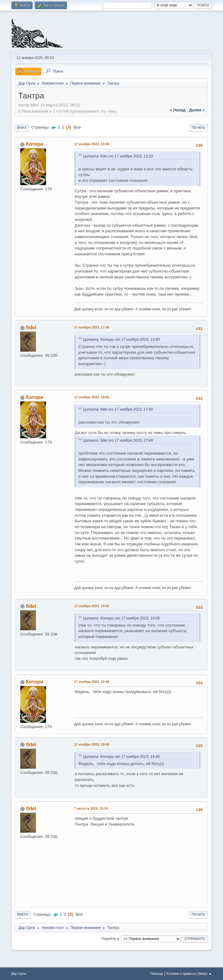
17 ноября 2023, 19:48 (92, 744)
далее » (197, 110)
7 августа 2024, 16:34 (91, 808)
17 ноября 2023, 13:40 (92, 144)
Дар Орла (19, 974)
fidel (31, 327)
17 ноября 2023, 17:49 (92, 327)
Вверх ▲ (205, 974)
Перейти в (110, 939)
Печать (198, 128)
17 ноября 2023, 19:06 (92, 397)
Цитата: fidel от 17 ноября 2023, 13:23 (118, 156)
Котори (35, 144)
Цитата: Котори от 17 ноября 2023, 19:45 (121, 757)
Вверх (23, 914)
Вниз (22, 128)
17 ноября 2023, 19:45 (92, 682)
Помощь (157, 974)
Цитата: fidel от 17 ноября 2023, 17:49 (118, 409)
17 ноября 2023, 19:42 (92, 606)
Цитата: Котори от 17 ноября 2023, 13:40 (121, 340)
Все (77, 127)
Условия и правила (181, 974)
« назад (178, 110)
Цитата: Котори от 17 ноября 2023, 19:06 (121, 618)
